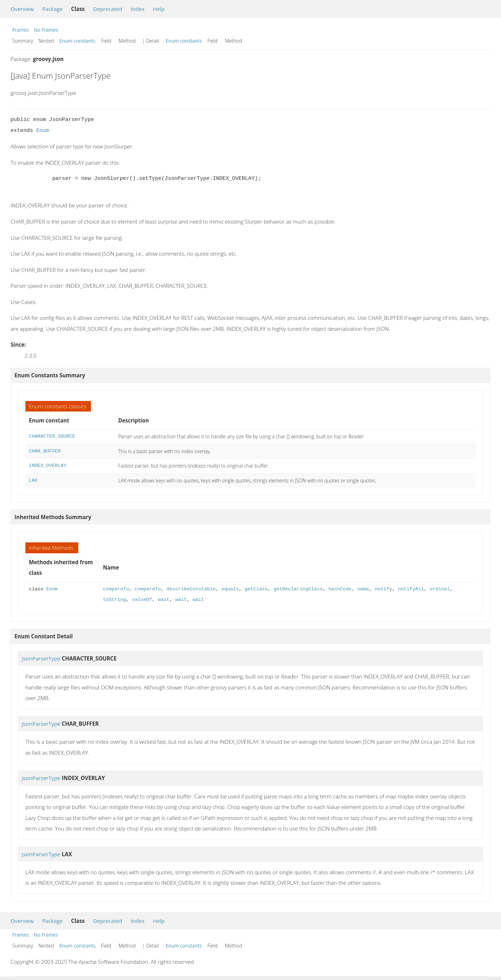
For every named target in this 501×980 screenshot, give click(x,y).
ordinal (440, 589)
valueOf (142, 600)
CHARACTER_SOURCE (52, 436)
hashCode (340, 589)
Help (159, 9)
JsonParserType (41, 658)
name (363, 589)
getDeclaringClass (298, 589)
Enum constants (78, 41)
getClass (256, 589)
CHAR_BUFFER (45, 451)
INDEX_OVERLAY (48, 466)
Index (138, 9)
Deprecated (108, 9)
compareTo (116, 589)
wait (164, 600)
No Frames (46, 30)
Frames (21, 30)
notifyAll (411, 589)
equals (230, 589)
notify (383, 589)
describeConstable (191, 589)
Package (52, 9)
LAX (33, 480)
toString (115, 600)
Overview (22, 9)
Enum (43, 130)
